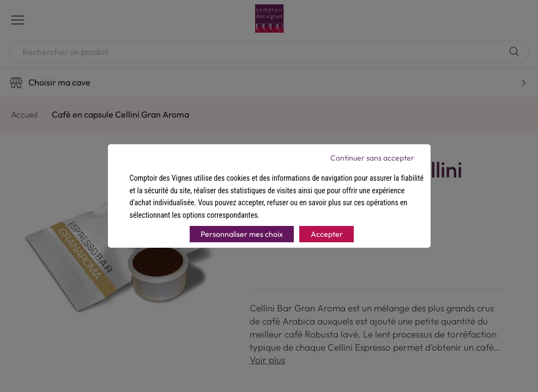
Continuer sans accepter (372, 158)
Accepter (327, 234)
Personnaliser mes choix (242, 234)
